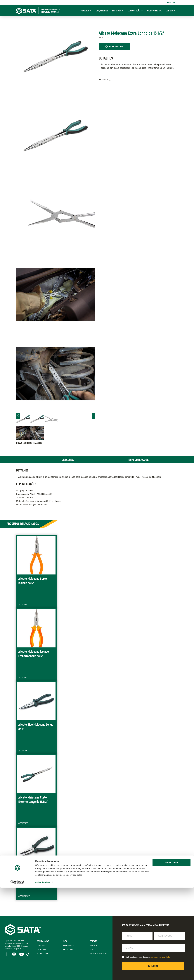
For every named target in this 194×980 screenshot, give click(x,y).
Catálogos (40, 945)
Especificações (138, 460)
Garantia (93, 945)
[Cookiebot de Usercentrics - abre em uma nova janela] (17, 975)
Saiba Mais (103, 80)
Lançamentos (102, 11)
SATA (65, 941)
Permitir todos (172, 955)
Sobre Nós (117, 11)
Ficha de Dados (117, 47)
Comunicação (134, 11)
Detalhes (68, 460)
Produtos (85, 11)
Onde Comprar (153, 11)
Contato (170, 11)
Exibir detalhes (43, 975)
